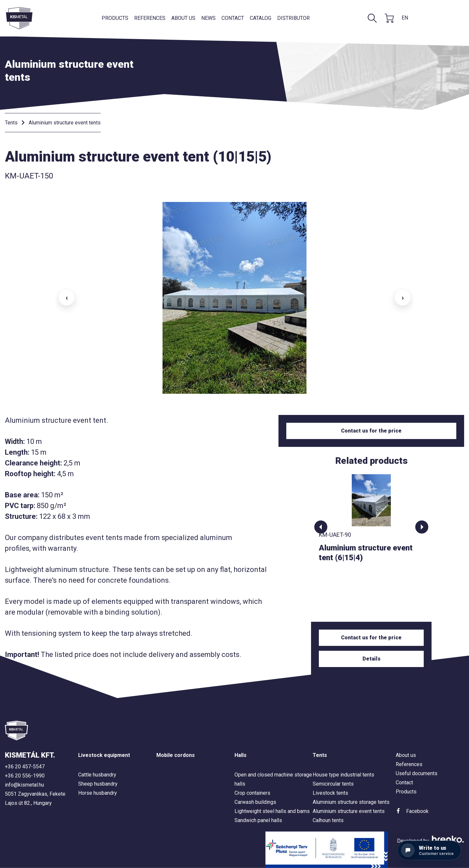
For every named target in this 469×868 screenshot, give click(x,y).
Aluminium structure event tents (65, 123)
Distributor (293, 18)
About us (183, 18)
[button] (321, 527)
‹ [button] (67, 298)
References (150, 18)
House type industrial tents (343, 775)
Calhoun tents (328, 820)
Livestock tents (330, 793)
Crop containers (252, 793)
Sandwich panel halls (258, 820)
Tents (11, 123)
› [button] (403, 298)
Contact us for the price (371, 431)
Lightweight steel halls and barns (272, 811)
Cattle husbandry (97, 775)
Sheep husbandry (98, 784)
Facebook (417, 811)
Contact (233, 18)
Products (115, 18)
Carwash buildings (255, 802)
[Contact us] (429, 850)
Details (371, 659)
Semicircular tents (333, 784)
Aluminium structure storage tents (351, 802)
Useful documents (417, 773)
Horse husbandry (98, 793)
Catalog (261, 18)
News (208, 18)
